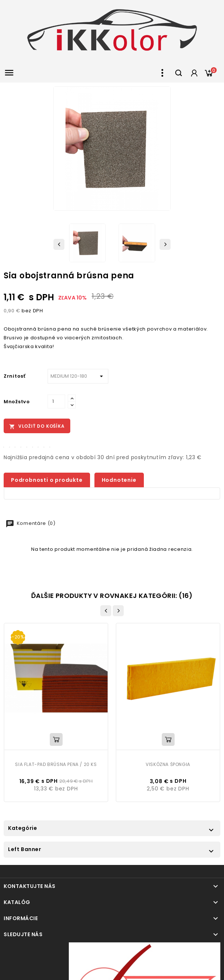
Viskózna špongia (168, 764)
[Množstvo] (56, 401)
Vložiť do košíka (37, 426)
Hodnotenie (119, 480)
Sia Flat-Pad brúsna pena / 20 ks (56, 764)
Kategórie (23, 828)
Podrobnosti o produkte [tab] (47, 480)
